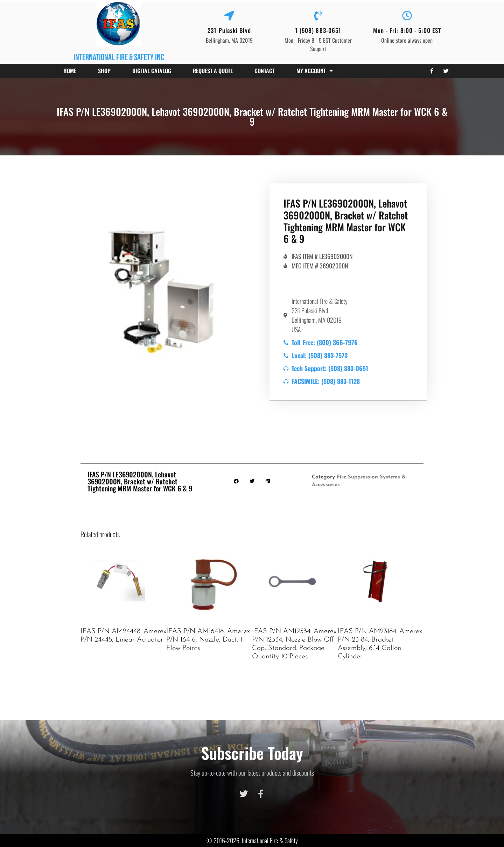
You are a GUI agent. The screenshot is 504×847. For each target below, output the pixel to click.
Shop (104, 71)
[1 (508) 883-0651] (318, 16)
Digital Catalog (152, 71)
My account (315, 71)
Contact (265, 71)
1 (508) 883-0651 (318, 30)
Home (70, 71)
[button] (236, 481)
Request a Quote (213, 71)
